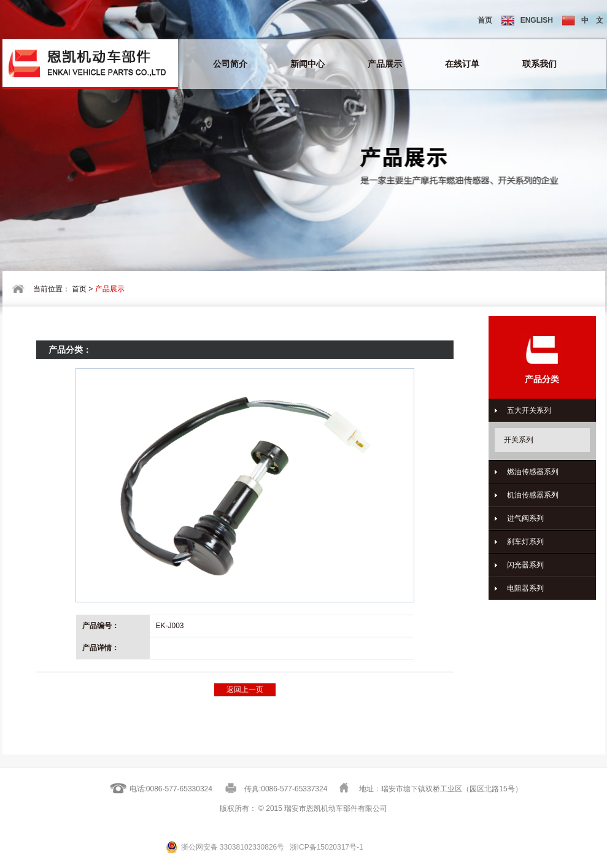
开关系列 (519, 440)
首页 (485, 20)
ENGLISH (527, 21)
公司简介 (230, 64)
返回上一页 (245, 689)
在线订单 (462, 64)
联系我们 (539, 64)
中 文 (583, 21)
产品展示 (385, 64)
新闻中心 (307, 64)
